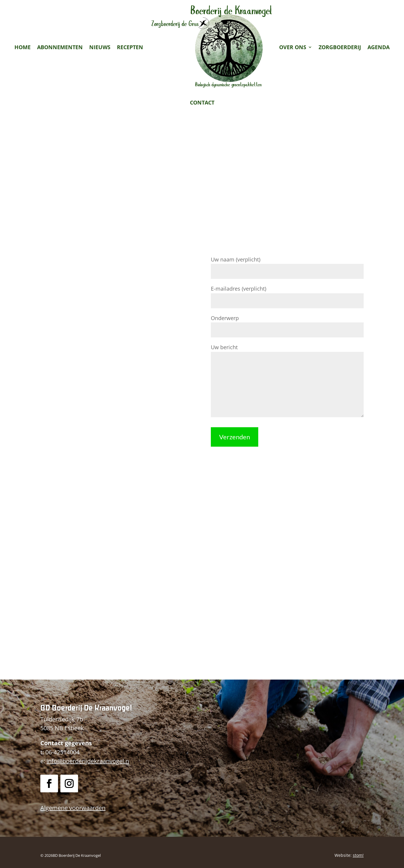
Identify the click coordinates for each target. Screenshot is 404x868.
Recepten (130, 47)
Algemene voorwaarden (73, 808)
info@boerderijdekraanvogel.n (88, 761)
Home (23, 47)
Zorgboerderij (340, 47)
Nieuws (100, 47)
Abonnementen (60, 47)
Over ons (293, 47)
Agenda (379, 47)
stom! (358, 855)
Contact (202, 102)
